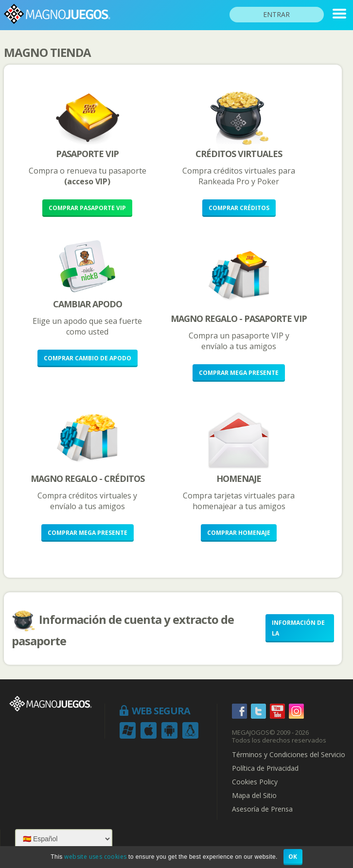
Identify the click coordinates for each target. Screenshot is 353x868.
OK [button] (293, 857)
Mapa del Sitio (254, 796)
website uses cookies (95, 857)
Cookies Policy (255, 782)
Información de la (298, 628)
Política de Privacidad (265, 768)
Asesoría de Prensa (262, 809)
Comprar (87, 208)
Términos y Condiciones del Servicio (289, 755)
